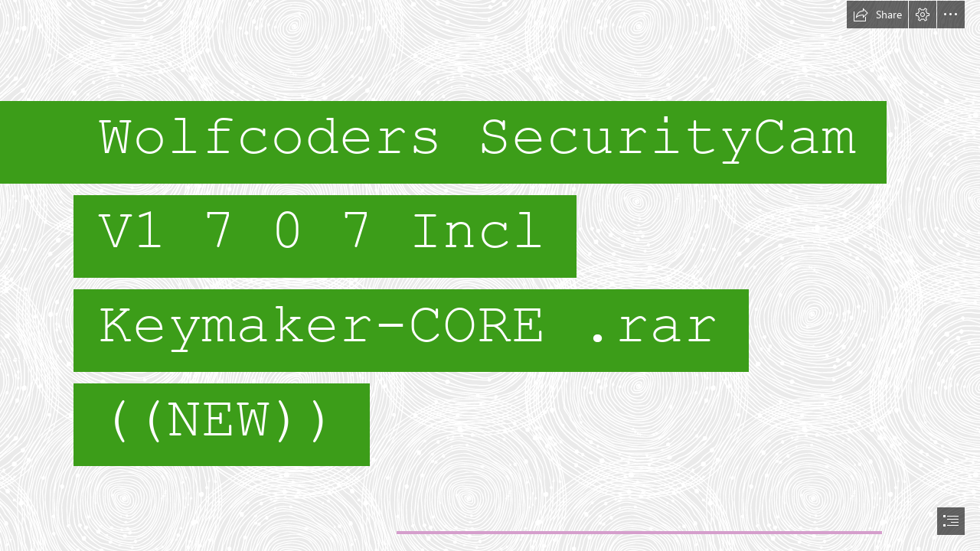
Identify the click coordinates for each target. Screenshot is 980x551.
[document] (490, 275)
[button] (877, 15)
